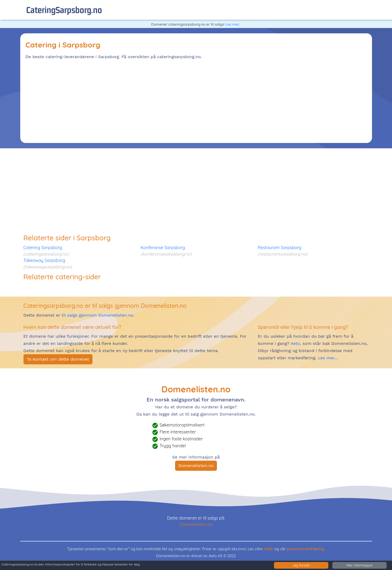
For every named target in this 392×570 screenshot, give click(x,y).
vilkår (268, 549)
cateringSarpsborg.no (64, 10)
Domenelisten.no (196, 466)
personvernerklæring (306, 549)
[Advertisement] (185, 100)
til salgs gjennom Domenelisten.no (97, 315)
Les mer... (233, 24)
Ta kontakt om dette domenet (58, 359)
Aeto (294, 343)
